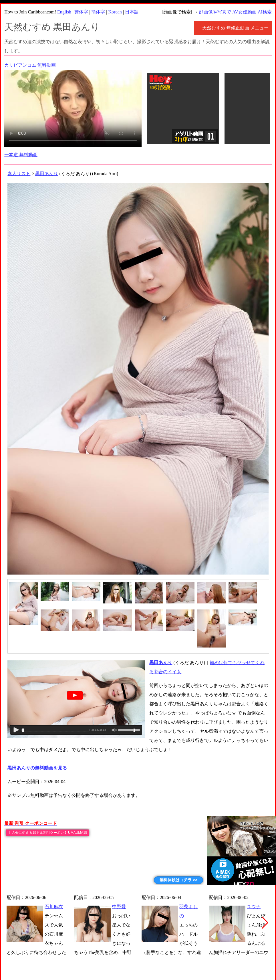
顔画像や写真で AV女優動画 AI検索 (235, 12)
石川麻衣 (54, 907)
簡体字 (98, 12)
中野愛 (119, 907)
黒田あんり (47, 174)
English (64, 12)
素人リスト (19, 174)
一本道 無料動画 (21, 155)
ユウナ (254, 907)
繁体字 (81, 12)
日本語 (132, 12)
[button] (265, 923)
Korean (115, 12)
